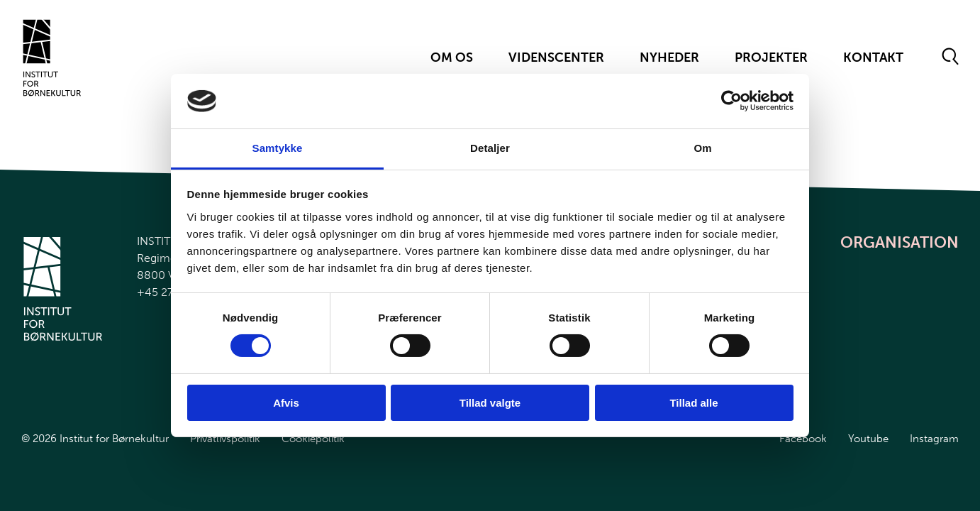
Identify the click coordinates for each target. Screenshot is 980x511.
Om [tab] (702, 148)
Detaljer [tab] (490, 148)
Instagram (934, 439)
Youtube (868, 439)
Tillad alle (694, 403)
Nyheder (669, 57)
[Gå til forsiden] (52, 58)
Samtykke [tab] (278, 148)
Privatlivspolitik (225, 439)
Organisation (900, 242)
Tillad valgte (490, 403)
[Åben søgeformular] (951, 57)
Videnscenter (556, 57)
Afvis (286, 403)
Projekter (771, 57)
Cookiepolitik (313, 439)
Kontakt (873, 57)
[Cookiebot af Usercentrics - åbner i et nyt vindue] (731, 101)
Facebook (803, 439)
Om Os (452, 57)
